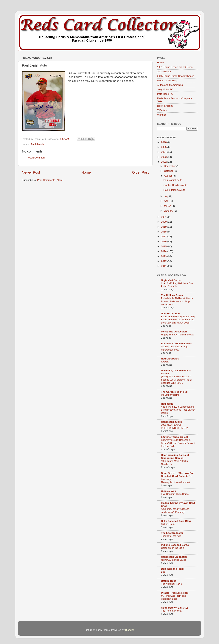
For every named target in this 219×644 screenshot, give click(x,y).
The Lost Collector (172, 533)
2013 (164, 256)
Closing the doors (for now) (175, 482)
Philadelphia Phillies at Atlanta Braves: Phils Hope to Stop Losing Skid (177, 301)
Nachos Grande (170, 314)
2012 (164, 261)
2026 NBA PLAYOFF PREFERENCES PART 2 (174, 426)
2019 (164, 227)
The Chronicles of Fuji (174, 392)
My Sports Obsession (174, 332)
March (168, 206)
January (169, 211)
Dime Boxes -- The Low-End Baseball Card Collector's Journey (178, 476)
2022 (164, 162)
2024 (164, 152)
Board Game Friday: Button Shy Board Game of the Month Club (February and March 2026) (178, 320)
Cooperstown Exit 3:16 (175, 608)
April (167, 201)
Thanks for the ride (171, 536)
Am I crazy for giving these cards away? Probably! (175, 511)
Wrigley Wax (169, 491)
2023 (164, 157)
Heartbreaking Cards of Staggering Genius (175, 457)
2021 (164, 217)
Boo (163, 572)
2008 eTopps (164, 72)
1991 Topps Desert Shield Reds (175, 67)
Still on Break (168, 524)
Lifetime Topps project (175, 437)
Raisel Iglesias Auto (174, 190)
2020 (164, 222)
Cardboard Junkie (172, 422)
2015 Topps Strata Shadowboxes (176, 76)
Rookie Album (165, 106)
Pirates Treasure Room (175, 593)
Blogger (130, 630)
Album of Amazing (167, 80)
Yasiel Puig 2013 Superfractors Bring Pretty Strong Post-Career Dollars (178, 410)
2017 (164, 237)
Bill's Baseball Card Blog (176, 521)
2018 (164, 232)
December (170, 166)
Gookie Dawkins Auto (175, 185)
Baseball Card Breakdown (177, 344)
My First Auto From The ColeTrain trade (174, 597)
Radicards (167, 404)
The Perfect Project (171, 611)
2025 (164, 147)
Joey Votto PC (165, 89)
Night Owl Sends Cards (174, 560)
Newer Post (31, 172)
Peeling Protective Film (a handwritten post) (175, 348)
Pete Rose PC (165, 94)
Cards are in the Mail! (173, 548)
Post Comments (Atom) (50, 180)
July (167, 196)
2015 (164, 246)
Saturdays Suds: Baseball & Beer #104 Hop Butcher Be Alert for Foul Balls (178, 443)
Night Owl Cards (171, 280)
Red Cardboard (170, 359)
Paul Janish (37, 144)
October (169, 171)
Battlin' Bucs (169, 581)
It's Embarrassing (170, 395)
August (168, 176)
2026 (164, 142)
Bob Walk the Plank (173, 569)
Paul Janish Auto (173, 180)
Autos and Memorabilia (170, 85)
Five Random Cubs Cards (175, 494)
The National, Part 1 (172, 584)
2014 (164, 251)
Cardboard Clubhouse (174, 557)
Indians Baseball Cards (175, 545)
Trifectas (162, 110)
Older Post (140, 172)
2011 (164, 266)
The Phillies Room (172, 295)
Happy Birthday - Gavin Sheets (178, 335)
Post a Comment (36, 158)
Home (86, 172)
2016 (164, 242)
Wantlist (162, 115)
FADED (165, 362)
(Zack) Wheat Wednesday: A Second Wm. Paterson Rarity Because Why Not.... (177, 380)
